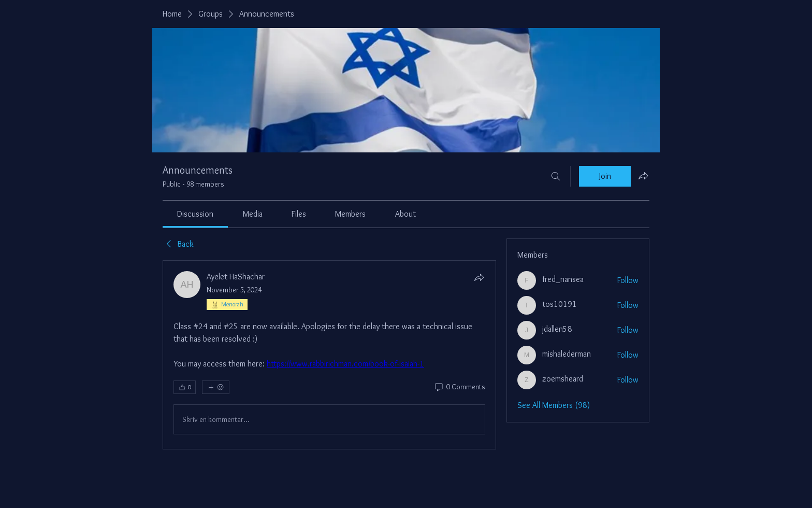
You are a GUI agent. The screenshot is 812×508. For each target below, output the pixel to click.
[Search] (556, 176)
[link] (195, 214)
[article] (329, 355)
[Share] (479, 277)
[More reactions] (216, 387)
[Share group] (643, 176)
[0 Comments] (459, 387)
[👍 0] (185, 387)
